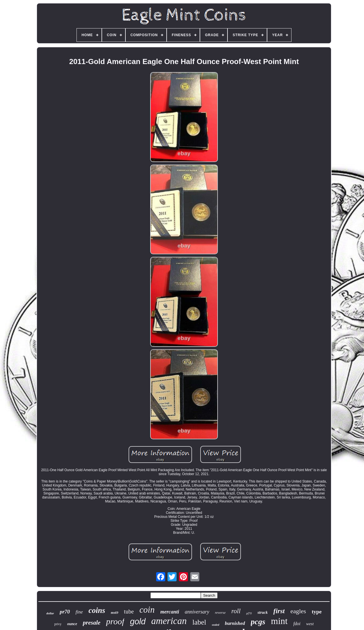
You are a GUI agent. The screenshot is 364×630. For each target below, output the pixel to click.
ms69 (115, 613)
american (169, 621)
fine (79, 612)
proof (115, 621)
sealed (216, 625)
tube (129, 611)
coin (147, 610)
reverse (220, 612)
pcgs (258, 622)
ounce (72, 624)
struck (262, 612)
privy (58, 624)
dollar (50, 613)
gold (138, 621)
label (199, 622)
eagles (298, 611)
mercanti (170, 612)
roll (236, 611)
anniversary (197, 612)
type (317, 612)
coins (97, 610)
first (279, 611)
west (310, 624)
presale (92, 623)
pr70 (65, 612)
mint (279, 621)
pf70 (249, 613)
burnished (235, 623)
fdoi (297, 624)
